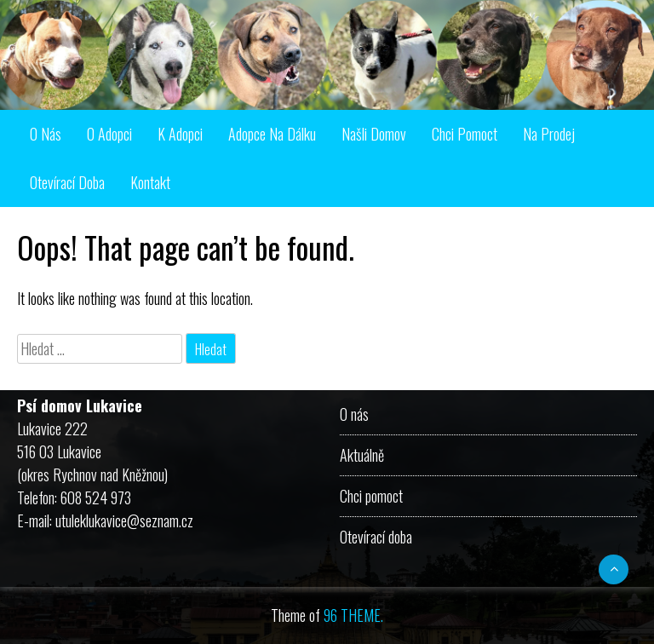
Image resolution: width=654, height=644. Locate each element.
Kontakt (150, 182)
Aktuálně (362, 455)
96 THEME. (353, 615)
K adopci (180, 134)
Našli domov (374, 134)
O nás (46, 134)
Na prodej (549, 134)
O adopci (109, 134)
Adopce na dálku (272, 134)
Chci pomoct (465, 134)
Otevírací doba (67, 182)
